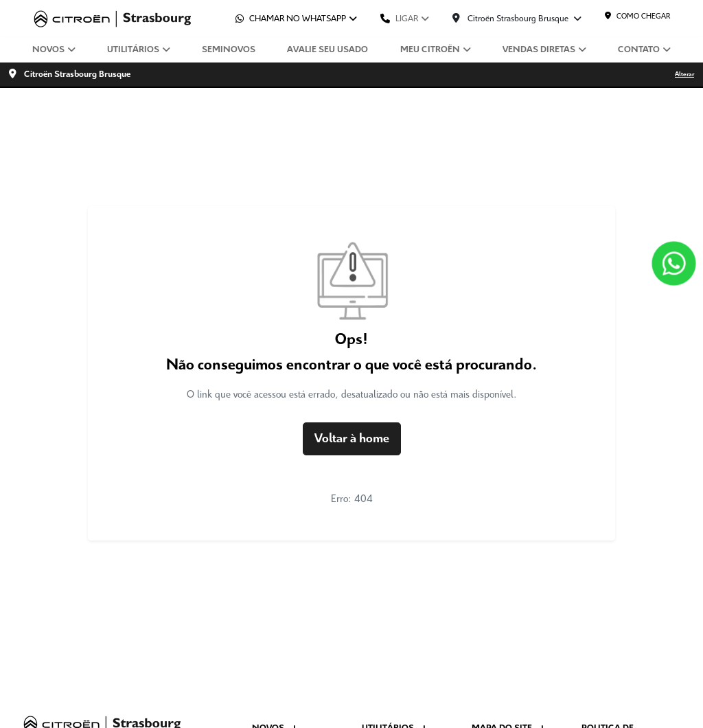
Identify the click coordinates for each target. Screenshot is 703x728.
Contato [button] (639, 50)
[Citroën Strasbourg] (113, 19)
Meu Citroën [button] (430, 50)
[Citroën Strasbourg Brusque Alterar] (351, 75)
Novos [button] (48, 50)
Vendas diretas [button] (539, 50)
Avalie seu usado (327, 50)
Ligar (399, 19)
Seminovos (229, 50)
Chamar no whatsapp (291, 19)
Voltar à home (352, 439)
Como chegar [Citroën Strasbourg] (637, 16)
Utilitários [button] (133, 50)
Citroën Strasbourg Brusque (511, 19)
